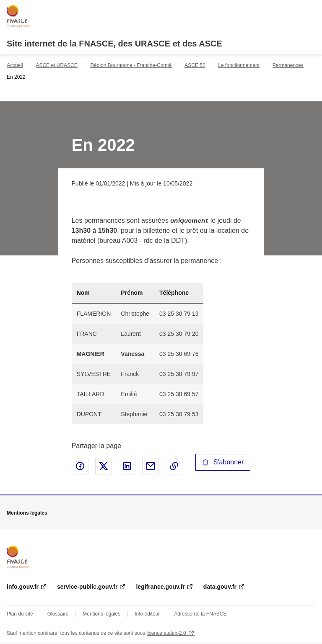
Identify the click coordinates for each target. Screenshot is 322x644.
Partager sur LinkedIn (127, 466)
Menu (310, 10)
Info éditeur (147, 614)
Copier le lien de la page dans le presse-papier (174, 466)
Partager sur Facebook (80, 466)
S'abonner (223, 462)
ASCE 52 (195, 65)
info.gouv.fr (23, 587)
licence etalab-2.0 (166, 633)
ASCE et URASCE (56, 65)
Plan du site (20, 614)
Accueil (15, 65)
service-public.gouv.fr (87, 587)
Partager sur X (104, 466)
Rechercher (293, 10)
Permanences (288, 65)
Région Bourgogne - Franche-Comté (131, 65)
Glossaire (58, 614)
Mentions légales (101, 614)
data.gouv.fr (220, 587)
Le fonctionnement (239, 65)
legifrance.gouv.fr (160, 587)
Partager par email (151, 466)
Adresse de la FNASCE (200, 614)
